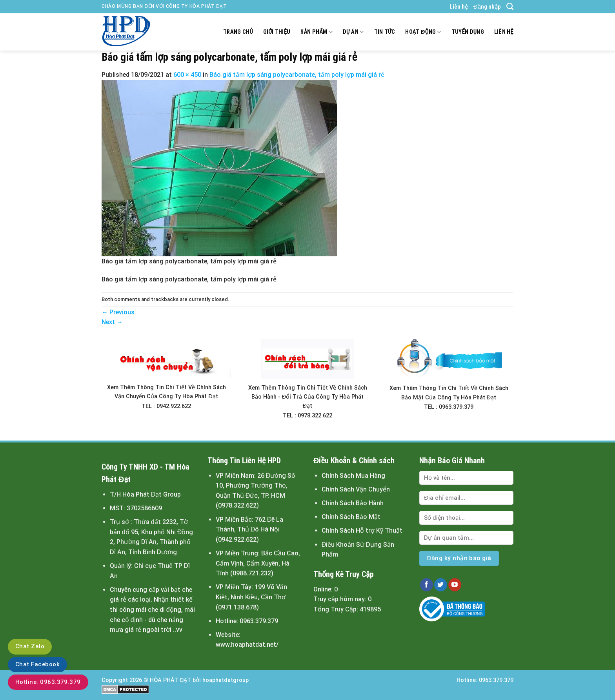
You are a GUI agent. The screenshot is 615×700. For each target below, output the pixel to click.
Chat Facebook (37, 664)
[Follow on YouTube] (455, 585)
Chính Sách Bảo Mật (351, 517)
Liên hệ (459, 7)
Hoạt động (423, 32)
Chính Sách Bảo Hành (353, 503)
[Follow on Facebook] (427, 585)
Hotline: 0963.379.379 (48, 682)
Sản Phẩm (316, 32)
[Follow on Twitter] (441, 585)
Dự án (353, 32)
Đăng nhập (487, 7)
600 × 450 (187, 75)
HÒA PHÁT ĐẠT (170, 680)
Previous (118, 312)
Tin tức (385, 32)
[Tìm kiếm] (510, 7)
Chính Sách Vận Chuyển (356, 489)
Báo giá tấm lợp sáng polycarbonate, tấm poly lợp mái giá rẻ (297, 75)
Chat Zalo (30, 646)
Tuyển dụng (468, 32)
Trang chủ (238, 32)
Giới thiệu (277, 32)
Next (112, 322)
